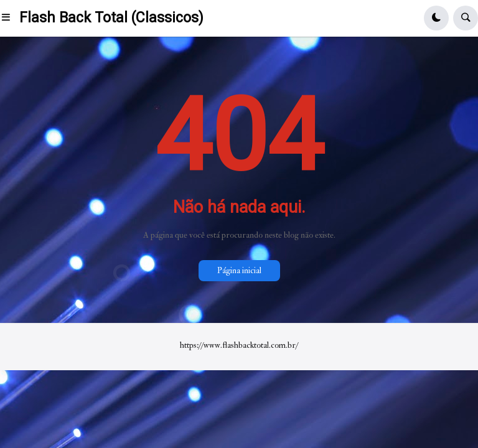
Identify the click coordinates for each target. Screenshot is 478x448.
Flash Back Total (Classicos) (111, 18)
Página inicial (239, 270)
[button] (10, 18)
